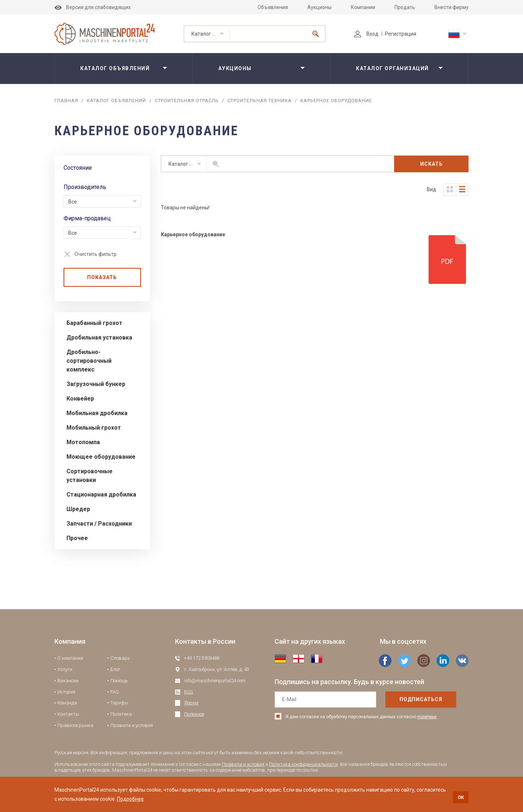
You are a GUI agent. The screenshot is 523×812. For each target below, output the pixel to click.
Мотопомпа (83, 442)
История (66, 692)
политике (427, 717)
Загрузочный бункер (96, 384)
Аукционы (319, 7)
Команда (67, 703)
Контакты (68, 714)
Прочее (77, 538)
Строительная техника (260, 101)
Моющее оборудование (101, 457)
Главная (66, 101)
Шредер (78, 509)
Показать (102, 277)
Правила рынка (75, 725)
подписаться (421, 699)
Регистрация (401, 34)
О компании (70, 658)
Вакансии (68, 681)
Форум (191, 703)
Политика (121, 714)
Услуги (65, 669)
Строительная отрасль (187, 101)
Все (73, 202)
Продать (405, 7)
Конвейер (80, 399)
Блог (115, 669)
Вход (366, 34)
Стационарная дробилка (101, 495)
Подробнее (130, 799)
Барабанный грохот (94, 323)
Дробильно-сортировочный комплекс (89, 361)
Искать (431, 164)
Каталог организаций (392, 68)
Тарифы (119, 703)
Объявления (273, 7)
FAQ (115, 692)
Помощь (119, 681)
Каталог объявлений (210, 34)
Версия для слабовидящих (93, 7)
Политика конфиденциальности (303, 764)
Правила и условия (132, 725)
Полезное (194, 714)
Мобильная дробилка (97, 413)
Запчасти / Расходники (99, 524)
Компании (363, 7)
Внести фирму (451, 7)
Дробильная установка (99, 337)
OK (461, 797)
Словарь (120, 658)
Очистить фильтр (96, 254)
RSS (188, 692)
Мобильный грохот (94, 428)
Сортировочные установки (90, 476)
